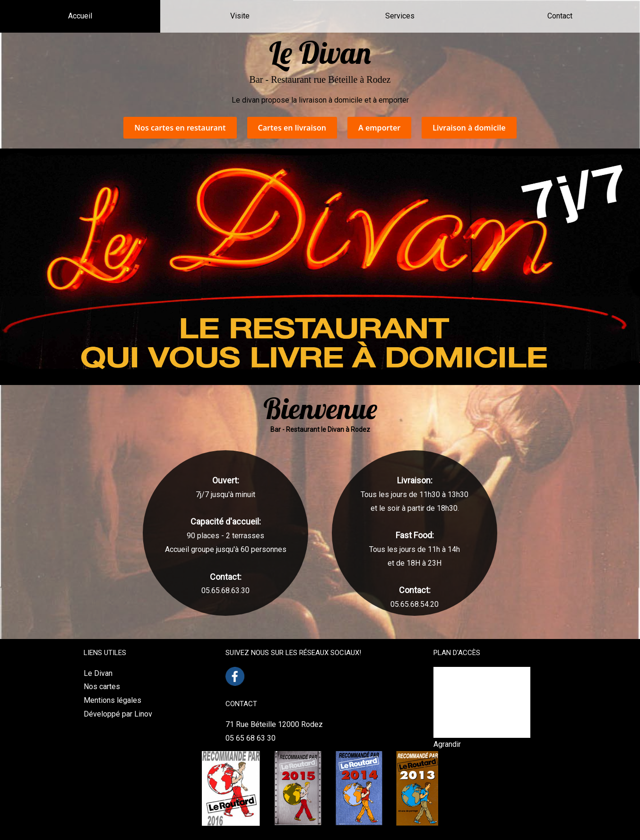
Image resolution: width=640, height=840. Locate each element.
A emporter (379, 128)
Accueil (80, 16)
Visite (240, 16)
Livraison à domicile (469, 128)
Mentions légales (112, 700)
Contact (560, 16)
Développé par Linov (118, 714)
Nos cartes (102, 687)
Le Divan (98, 673)
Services (400, 16)
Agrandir (447, 744)
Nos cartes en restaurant (180, 128)
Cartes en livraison (292, 128)
